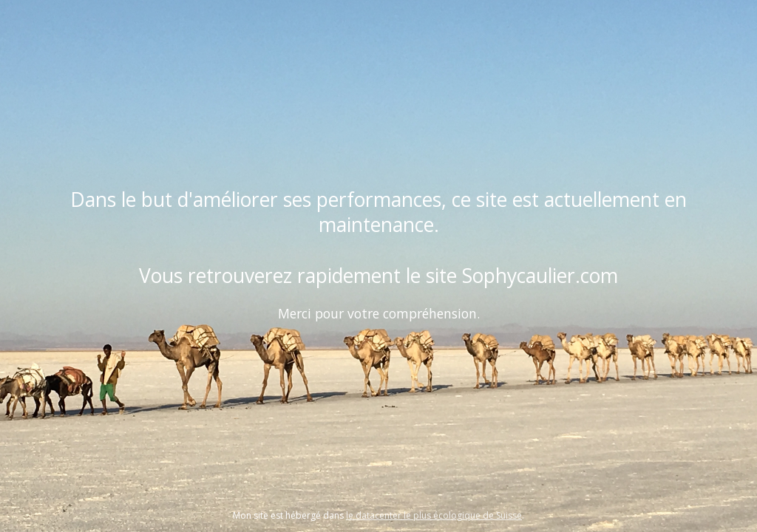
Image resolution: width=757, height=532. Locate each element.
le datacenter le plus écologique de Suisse (434, 515)
